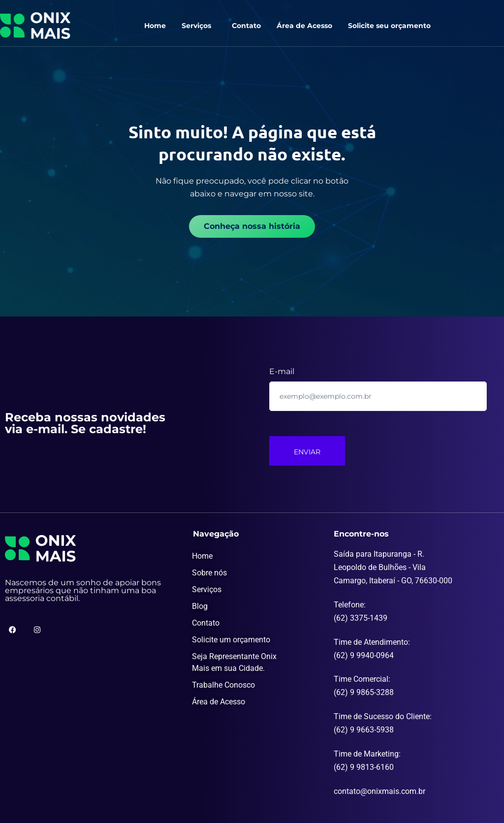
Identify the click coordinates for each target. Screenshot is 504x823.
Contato (246, 26)
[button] (199, 26)
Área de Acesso (304, 26)
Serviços (196, 26)
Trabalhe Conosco (223, 685)
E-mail (282, 371)
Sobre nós (209, 573)
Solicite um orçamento (231, 640)
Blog (200, 606)
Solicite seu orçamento (389, 26)
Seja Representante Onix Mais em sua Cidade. (234, 662)
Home (155, 26)
